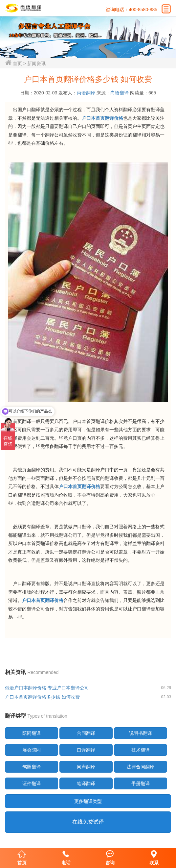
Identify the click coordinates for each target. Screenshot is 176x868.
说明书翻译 (141, 733)
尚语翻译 (86, 93)
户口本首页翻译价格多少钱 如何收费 (42, 697)
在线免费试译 (88, 822)
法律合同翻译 (141, 767)
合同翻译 (86, 733)
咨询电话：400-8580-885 (132, 10)
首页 (17, 63)
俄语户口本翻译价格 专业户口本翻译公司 (47, 688)
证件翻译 (32, 783)
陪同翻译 (32, 733)
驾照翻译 (32, 767)
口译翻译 (86, 750)
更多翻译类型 (88, 801)
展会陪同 (32, 750)
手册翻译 (141, 783)
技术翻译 (141, 750)
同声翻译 (86, 767)
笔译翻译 (86, 783)
